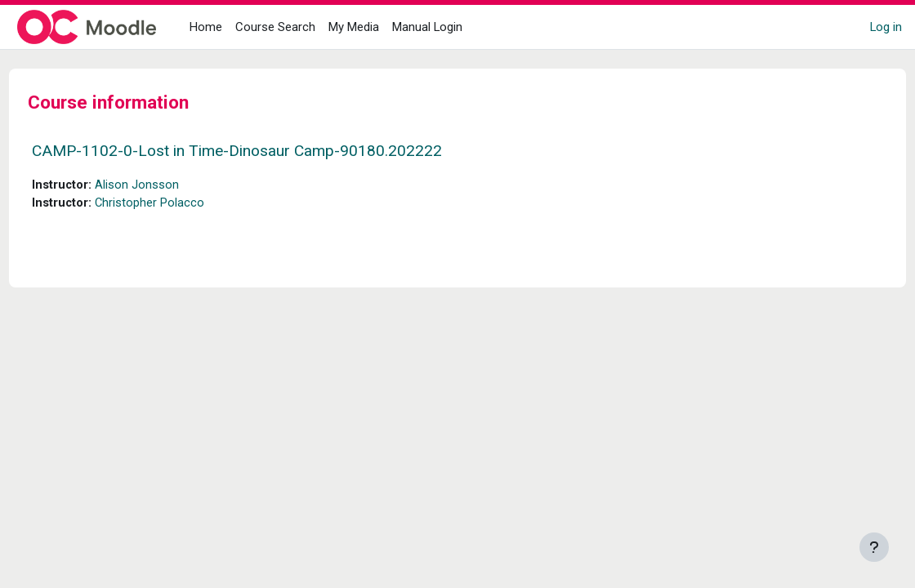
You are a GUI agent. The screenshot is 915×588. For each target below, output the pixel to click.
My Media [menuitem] (354, 27)
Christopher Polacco (181, 203)
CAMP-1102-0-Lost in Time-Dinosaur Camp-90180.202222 (267, 151)
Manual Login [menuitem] (427, 27)
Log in (886, 27)
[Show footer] (874, 547)
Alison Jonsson (168, 185)
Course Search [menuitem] (275, 27)
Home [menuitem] (206, 27)
